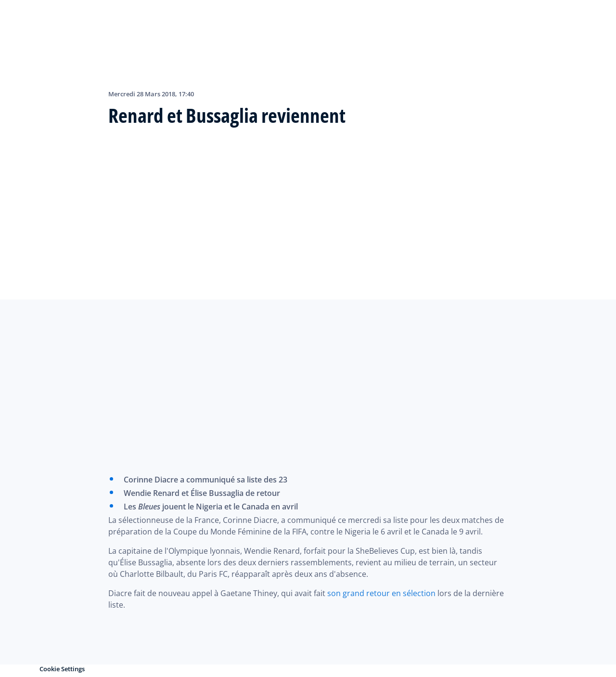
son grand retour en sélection (381, 593)
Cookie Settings (62, 669)
